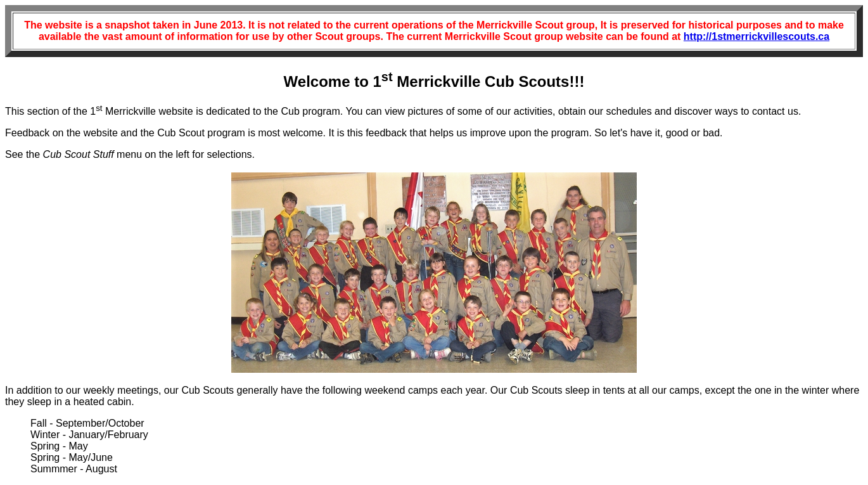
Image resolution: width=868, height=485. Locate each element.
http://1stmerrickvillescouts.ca (756, 36)
